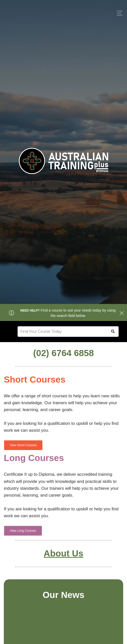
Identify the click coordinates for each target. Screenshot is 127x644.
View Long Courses (23, 531)
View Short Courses (23, 445)
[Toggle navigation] (118, 13)
